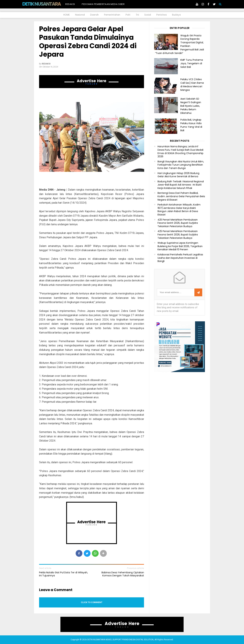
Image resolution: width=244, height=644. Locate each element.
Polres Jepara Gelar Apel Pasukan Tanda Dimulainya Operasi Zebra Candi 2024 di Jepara (88, 42)
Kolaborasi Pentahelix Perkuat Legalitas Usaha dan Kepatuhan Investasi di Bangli (180, 258)
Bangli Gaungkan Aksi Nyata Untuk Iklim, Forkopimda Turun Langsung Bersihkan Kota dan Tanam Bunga (181, 165)
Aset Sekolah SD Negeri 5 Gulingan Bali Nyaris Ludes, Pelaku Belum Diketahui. (191, 106)
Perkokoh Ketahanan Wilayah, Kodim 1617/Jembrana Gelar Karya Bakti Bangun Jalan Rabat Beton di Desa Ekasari (179, 210)
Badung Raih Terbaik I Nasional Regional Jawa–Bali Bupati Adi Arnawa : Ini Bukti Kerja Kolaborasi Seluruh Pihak (181, 185)
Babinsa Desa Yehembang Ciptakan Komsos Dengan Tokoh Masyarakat (123, 574)
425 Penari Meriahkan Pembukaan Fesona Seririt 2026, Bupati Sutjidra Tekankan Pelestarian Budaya (178, 223)
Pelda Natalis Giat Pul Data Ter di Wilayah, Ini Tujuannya (63, 574)
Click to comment (92, 602)
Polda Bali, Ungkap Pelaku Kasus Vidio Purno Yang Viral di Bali (191, 125)
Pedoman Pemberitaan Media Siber (103, 4)
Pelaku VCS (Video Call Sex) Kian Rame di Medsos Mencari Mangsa (192, 85)
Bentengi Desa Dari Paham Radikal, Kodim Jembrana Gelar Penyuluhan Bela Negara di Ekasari (181, 196)
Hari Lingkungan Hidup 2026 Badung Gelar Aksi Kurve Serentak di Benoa (178, 175)
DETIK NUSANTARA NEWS (48, 4)
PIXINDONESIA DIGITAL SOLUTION (138, 640)
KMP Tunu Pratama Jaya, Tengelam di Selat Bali (192, 63)
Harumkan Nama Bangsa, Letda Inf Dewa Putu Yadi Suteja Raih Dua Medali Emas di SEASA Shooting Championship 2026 (180, 152)
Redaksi (70, 4)
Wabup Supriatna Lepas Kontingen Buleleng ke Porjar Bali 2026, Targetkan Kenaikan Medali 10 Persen (180, 246)
